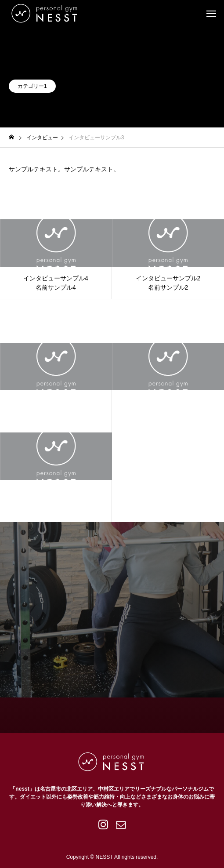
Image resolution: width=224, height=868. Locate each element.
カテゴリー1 (32, 86)
